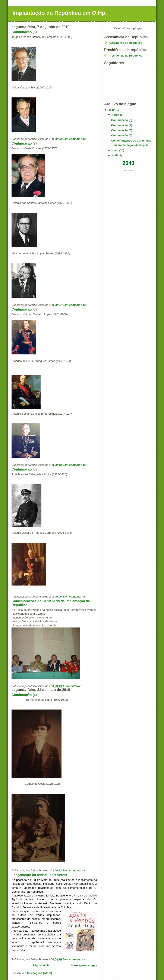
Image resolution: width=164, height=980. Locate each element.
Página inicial (41, 965)
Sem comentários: (75, 139)
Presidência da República (126, 56)
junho (116, 115)
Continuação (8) (24, 32)
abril (115, 155)
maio (116, 150)
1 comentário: (72, 686)
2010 (112, 110)
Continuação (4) (24, 695)
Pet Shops (128, 170)
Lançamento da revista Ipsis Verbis (39, 875)
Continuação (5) (24, 469)
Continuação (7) (24, 143)
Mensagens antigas (84, 965)
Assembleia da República (125, 43)
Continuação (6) (24, 309)
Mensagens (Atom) (40, 973)
